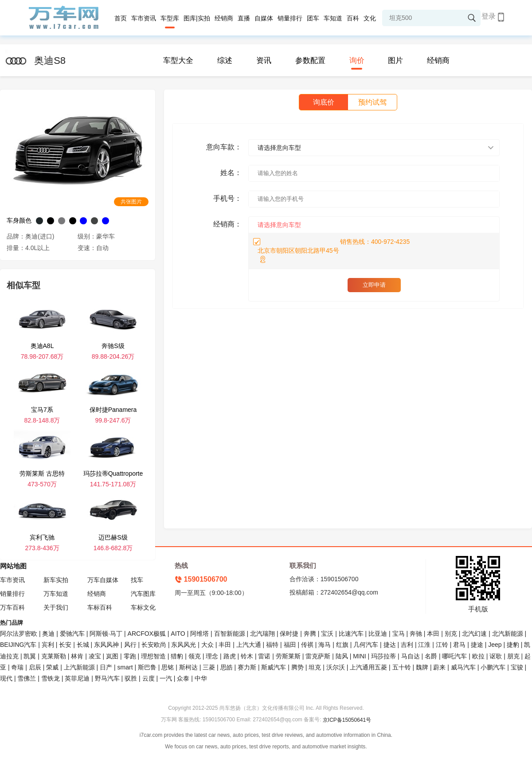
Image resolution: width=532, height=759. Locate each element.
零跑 (130, 656)
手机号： (227, 198)
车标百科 (100, 607)
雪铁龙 (51, 678)
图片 (395, 61)
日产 (106, 667)
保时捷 (289, 634)
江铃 (442, 645)
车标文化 (143, 607)
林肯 (77, 656)
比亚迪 (378, 634)
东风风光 (184, 645)
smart (125, 667)
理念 (212, 656)
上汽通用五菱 (368, 667)
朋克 (513, 656)
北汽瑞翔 (262, 634)
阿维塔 (199, 634)
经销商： (227, 224)
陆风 (342, 656)
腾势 (297, 667)
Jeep (495, 645)
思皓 (227, 667)
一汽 (166, 678)
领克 (195, 656)
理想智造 (153, 656)
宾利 (48, 645)
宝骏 (517, 667)
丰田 (225, 645)
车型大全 (178, 61)
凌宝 (95, 656)
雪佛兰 (27, 678)
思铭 (168, 667)
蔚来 (439, 667)
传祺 (307, 645)
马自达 (411, 656)
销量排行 (290, 18)
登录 (489, 16)
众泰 (183, 678)
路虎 (230, 656)
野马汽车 (107, 678)
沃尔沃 (336, 667)
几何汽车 (366, 645)
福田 (290, 645)
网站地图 (13, 566)
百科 (353, 18)
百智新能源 (230, 634)
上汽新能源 (79, 667)
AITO (178, 634)
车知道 (333, 18)
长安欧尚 (154, 645)
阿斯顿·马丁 (106, 634)
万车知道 (56, 594)
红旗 (342, 645)
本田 (433, 634)
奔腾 (310, 634)
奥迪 (48, 634)
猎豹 (177, 656)
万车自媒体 (103, 580)
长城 (83, 645)
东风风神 (106, 645)
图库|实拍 (197, 18)
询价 (357, 61)
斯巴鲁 (147, 667)
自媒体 (264, 18)
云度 (149, 678)
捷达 (390, 645)
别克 (451, 634)
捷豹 (513, 645)
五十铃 (402, 667)
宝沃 (327, 634)
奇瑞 (17, 667)
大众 (207, 645)
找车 (137, 580)
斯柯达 (188, 667)
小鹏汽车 (493, 667)
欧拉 (478, 656)
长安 (65, 645)
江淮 (424, 645)
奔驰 (416, 634)
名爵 (431, 656)
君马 (459, 645)
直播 (244, 18)
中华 (201, 678)
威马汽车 (463, 667)
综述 (225, 61)
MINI (360, 656)
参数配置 (310, 61)
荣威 (52, 667)
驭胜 (131, 678)
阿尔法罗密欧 (20, 634)
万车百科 (12, 607)
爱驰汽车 (72, 634)
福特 (272, 645)
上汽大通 (249, 645)
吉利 (407, 645)
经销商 (224, 18)
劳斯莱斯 (288, 656)
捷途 (477, 645)
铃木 (247, 656)
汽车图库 (143, 594)
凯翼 (30, 656)
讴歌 (496, 656)
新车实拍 (56, 580)
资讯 (264, 61)
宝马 (399, 634)
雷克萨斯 (318, 656)
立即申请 (374, 285)
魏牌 (422, 667)
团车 (313, 18)
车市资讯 (144, 18)
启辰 (35, 667)
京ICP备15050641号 (347, 720)
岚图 (112, 656)
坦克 (315, 667)
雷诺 (264, 656)
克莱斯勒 (54, 656)
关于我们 (56, 607)
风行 (130, 645)
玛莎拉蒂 (383, 656)
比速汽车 (351, 634)
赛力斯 (247, 667)
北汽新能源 (508, 634)
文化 (370, 18)
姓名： (231, 173)
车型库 (170, 18)
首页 (121, 18)
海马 (325, 645)
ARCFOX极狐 (147, 634)
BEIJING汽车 (18, 645)
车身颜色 (19, 220)
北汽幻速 (474, 634)
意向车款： (224, 147)
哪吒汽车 (454, 656)
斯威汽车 (274, 667)
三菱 (209, 667)
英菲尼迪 (77, 678)
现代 (6, 678)
